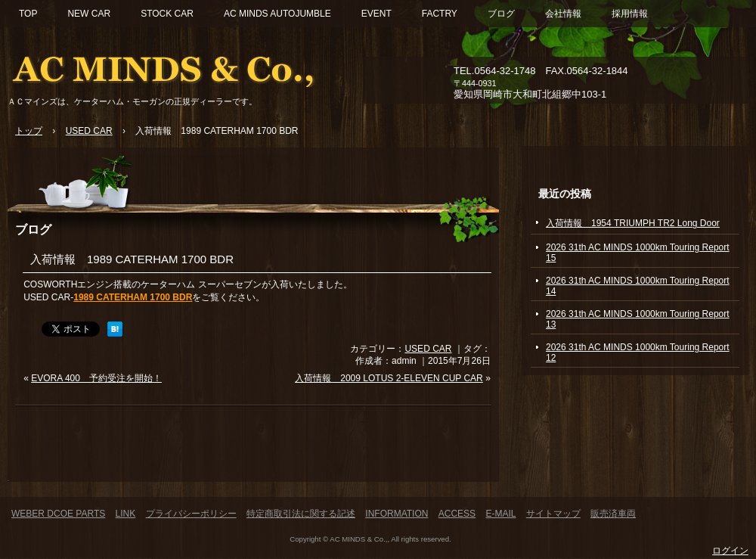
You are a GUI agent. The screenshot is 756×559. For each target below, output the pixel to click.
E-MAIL (500, 514)
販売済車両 (613, 514)
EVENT (376, 14)
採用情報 (630, 14)
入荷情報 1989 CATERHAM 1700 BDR (132, 259)
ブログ (501, 14)
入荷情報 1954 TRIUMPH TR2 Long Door (633, 223)
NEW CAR (89, 14)
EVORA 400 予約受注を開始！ (96, 378)
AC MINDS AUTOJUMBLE (277, 14)
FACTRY (440, 14)
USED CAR (428, 349)
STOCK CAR (167, 14)
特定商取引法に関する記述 (301, 514)
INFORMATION (397, 514)
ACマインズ (181, 66)
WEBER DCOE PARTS (58, 514)
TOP (28, 14)
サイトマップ (553, 514)
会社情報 (563, 14)
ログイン (730, 551)
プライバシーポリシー (191, 514)
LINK (126, 514)
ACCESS (457, 514)
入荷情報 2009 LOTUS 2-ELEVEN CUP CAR (389, 378)
